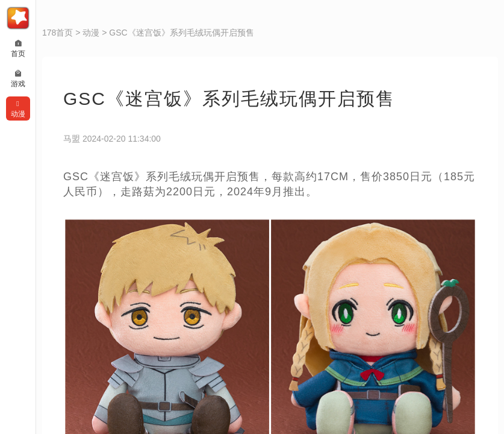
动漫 (91, 33)
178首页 (58, 33)
